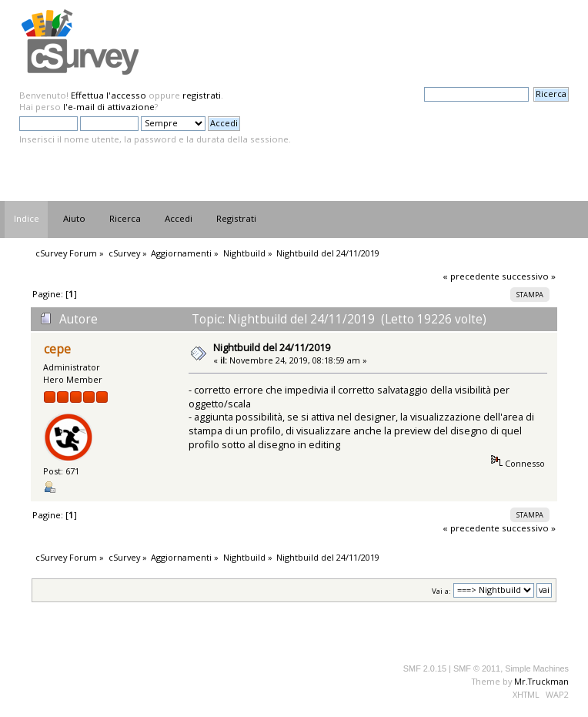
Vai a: (441, 590)
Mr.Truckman (541, 681)
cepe (57, 349)
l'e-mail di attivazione (109, 107)
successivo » (529, 276)
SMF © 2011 (477, 668)
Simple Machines (537, 668)
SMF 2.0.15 (425, 668)
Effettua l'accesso (109, 95)
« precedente (471, 276)
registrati (202, 95)
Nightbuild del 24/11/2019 (272, 347)
